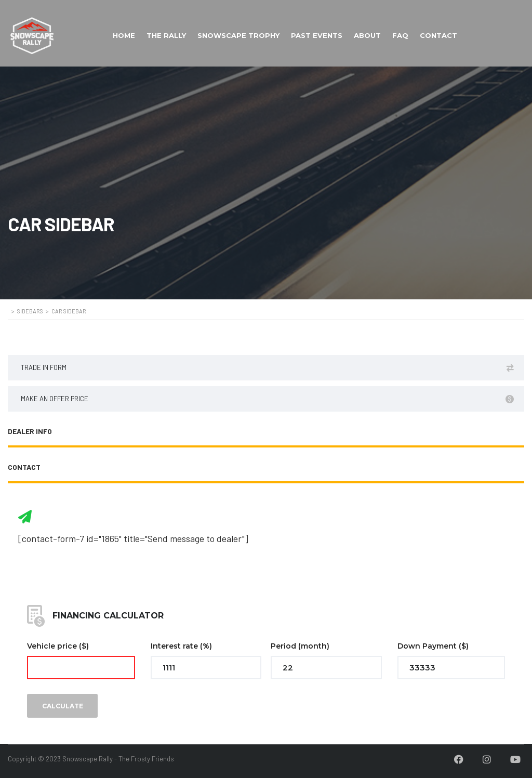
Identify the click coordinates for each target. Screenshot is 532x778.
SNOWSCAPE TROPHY (238, 35)
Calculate (63, 706)
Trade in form (267, 368)
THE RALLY (166, 35)
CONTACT (438, 35)
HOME (124, 35)
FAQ (400, 35)
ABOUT (367, 35)
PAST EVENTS (317, 35)
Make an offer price (267, 399)
